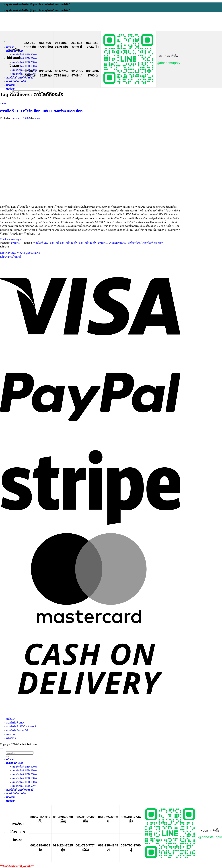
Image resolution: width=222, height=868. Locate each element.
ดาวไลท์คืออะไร (88, 243)
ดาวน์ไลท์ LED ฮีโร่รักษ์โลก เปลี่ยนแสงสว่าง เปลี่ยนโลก (41, 111)
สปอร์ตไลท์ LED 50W (24, 74)
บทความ (10, 85)
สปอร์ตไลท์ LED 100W (25, 782)
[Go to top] (1, 748)
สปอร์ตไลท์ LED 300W (25, 55)
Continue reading (11, 239)
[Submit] (7, 757)
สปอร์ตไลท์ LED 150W (25, 66)
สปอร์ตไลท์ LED (15, 723)
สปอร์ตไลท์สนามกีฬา (17, 81)
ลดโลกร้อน (134, 243)
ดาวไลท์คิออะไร (69, 243)
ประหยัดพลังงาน (118, 243)
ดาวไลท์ (54, 243)
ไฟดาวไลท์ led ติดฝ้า (152, 243)
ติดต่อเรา (11, 89)
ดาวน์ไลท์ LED (41, 243)
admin (38, 118)
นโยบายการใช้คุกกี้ (10, 257)
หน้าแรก (10, 47)
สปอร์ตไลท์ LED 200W (25, 62)
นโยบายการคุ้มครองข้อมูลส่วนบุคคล (20, 253)
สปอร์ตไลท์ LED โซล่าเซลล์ (20, 78)
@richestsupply (168, 63)
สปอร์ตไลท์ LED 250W (25, 58)
